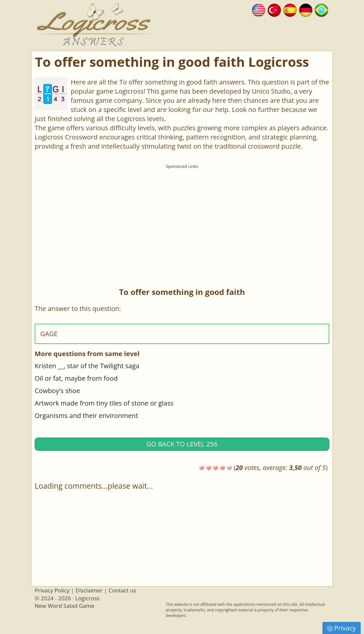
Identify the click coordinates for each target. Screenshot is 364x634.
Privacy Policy (52, 590)
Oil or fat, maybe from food (76, 378)
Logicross (87, 598)
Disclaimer (89, 590)
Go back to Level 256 (182, 444)
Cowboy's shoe (57, 391)
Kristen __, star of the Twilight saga (87, 366)
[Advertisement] (182, 218)
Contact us (122, 590)
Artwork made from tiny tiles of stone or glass (104, 403)
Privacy (342, 628)
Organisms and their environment (86, 416)
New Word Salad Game (64, 606)
